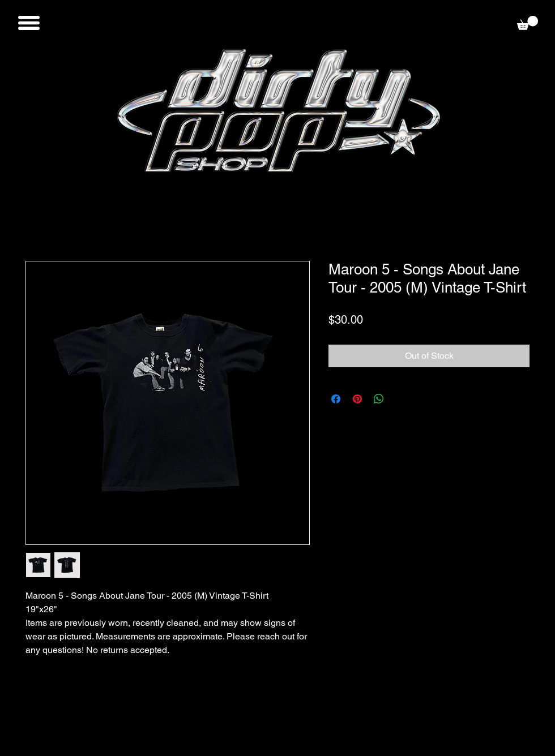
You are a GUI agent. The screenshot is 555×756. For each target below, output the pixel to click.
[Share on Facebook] (336, 399)
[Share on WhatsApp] (379, 399)
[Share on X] (400, 399)
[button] (29, 23)
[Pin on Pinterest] (357, 399)
